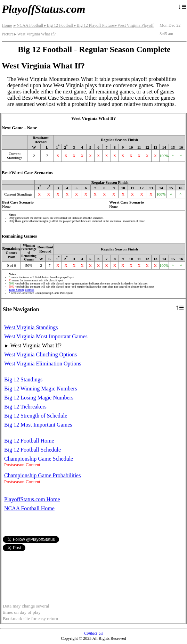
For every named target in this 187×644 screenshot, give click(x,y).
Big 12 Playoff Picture (93, 25)
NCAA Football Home (29, 508)
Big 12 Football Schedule (32, 450)
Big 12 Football (58, 25)
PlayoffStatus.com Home (32, 499)
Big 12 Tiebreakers (25, 407)
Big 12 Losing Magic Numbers (39, 398)
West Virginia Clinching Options (40, 354)
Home (7, 25)
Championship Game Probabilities (42, 475)
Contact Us (93, 633)
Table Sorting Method (21, 290)
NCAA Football (28, 25)
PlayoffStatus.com (43, 9)
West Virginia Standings (31, 327)
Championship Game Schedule (39, 459)
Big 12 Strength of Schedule (36, 416)
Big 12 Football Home (29, 441)
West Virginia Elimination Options (43, 364)
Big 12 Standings (23, 379)
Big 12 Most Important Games (38, 425)
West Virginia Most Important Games (46, 336)
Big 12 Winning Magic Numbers (41, 389)
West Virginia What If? (35, 34)
